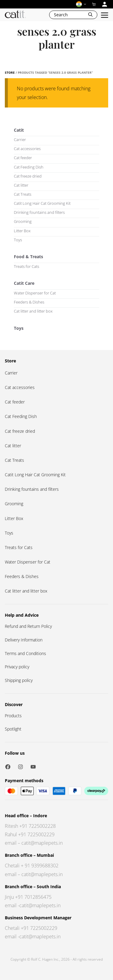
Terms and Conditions (25, 653)
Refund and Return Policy (28, 626)
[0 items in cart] (94, 4)
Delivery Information (24, 640)
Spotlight (13, 729)
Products (13, 716)
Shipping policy (19, 680)
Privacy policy (17, 667)
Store (10, 72)
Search (61, 15)
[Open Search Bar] (73, 15)
